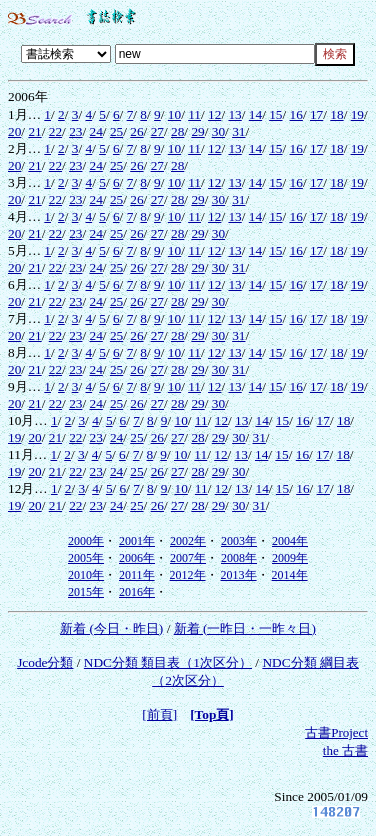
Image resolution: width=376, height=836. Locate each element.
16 (296, 114)
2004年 (290, 541)
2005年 (86, 558)
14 (255, 114)
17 (316, 114)
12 (214, 114)
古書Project (336, 732)
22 (55, 131)
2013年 (239, 575)
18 (336, 114)
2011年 (137, 575)
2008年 (239, 558)
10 (174, 114)
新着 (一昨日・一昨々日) (245, 628)
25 (116, 131)
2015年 (86, 592)
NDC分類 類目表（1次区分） (168, 662)
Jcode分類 (45, 662)
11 (194, 114)
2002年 (188, 541)
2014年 (290, 575)
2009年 (290, 558)
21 (34, 131)
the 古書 (345, 750)
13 (234, 114)
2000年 (86, 541)
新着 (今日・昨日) (111, 628)
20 (14, 131)
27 (157, 131)
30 (218, 131)
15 (275, 114)
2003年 (239, 541)
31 (238, 131)
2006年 (137, 558)
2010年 (86, 575)
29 (197, 131)
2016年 (137, 592)
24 (96, 131)
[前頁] (159, 714)
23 (75, 131)
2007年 (188, 558)
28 (177, 131)
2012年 (188, 575)
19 (357, 114)
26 (136, 131)
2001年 (137, 541)
